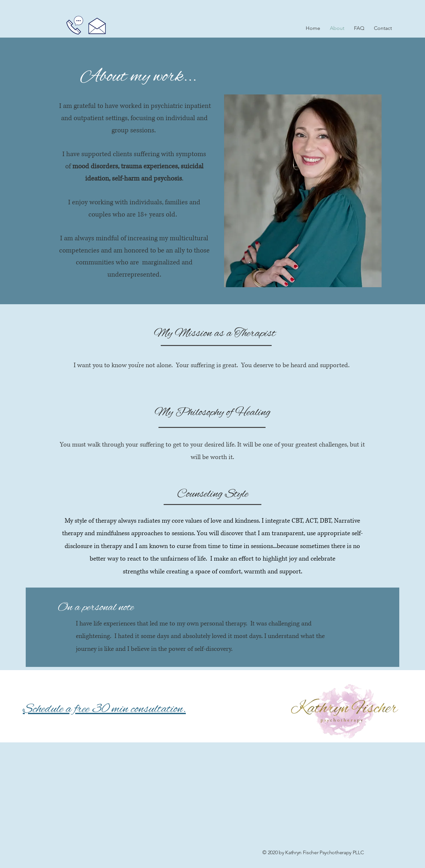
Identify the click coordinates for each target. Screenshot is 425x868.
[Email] (97, 26)
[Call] (75, 25)
